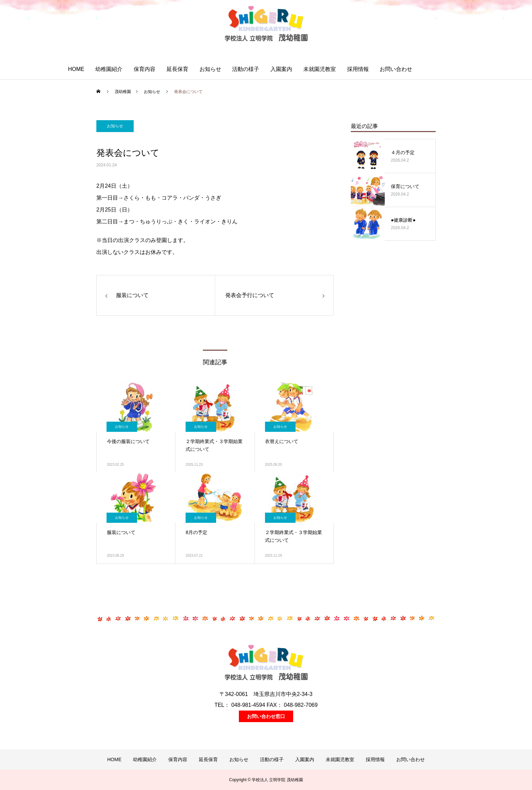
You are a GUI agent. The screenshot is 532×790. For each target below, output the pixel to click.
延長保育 (177, 69)
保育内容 (145, 69)
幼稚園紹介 (109, 69)
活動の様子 (246, 69)
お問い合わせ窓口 (266, 716)
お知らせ (210, 69)
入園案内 (281, 69)
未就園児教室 (320, 69)
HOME (76, 69)
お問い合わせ (396, 69)
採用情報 (358, 69)
